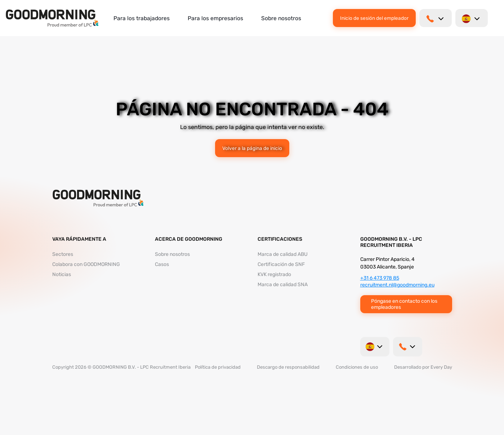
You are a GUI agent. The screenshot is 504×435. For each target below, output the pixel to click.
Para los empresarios (215, 18)
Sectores (63, 254)
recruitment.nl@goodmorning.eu (397, 285)
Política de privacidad (218, 367)
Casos (162, 264)
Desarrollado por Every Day (423, 367)
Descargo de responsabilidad (288, 367)
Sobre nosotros (281, 18)
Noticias (62, 274)
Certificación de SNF (281, 264)
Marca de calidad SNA (283, 285)
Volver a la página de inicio (252, 148)
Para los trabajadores (142, 18)
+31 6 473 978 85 (380, 278)
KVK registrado (274, 274)
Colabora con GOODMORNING (86, 264)
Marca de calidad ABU (283, 254)
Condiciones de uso (357, 367)
